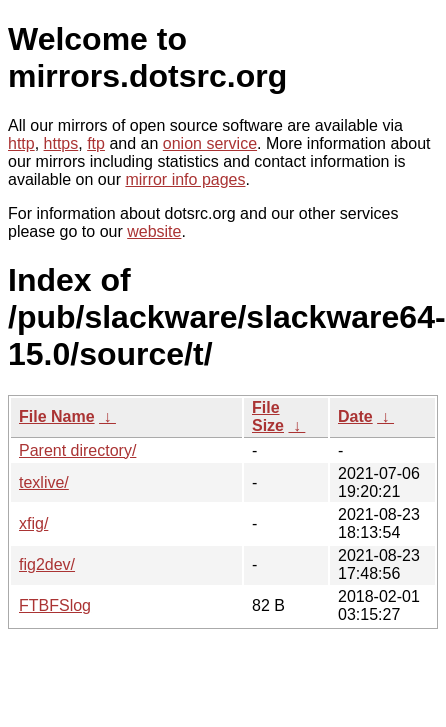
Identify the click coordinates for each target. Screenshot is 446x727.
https (61, 143)
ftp (96, 143)
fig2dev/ (47, 564)
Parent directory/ (77, 450)
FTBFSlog (55, 605)
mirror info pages (185, 179)
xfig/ (33, 523)
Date (355, 416)
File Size (268, 416)
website (154, 231)
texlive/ (44, 482)
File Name (57, 416)
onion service (210, 143)
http (21, 143)
